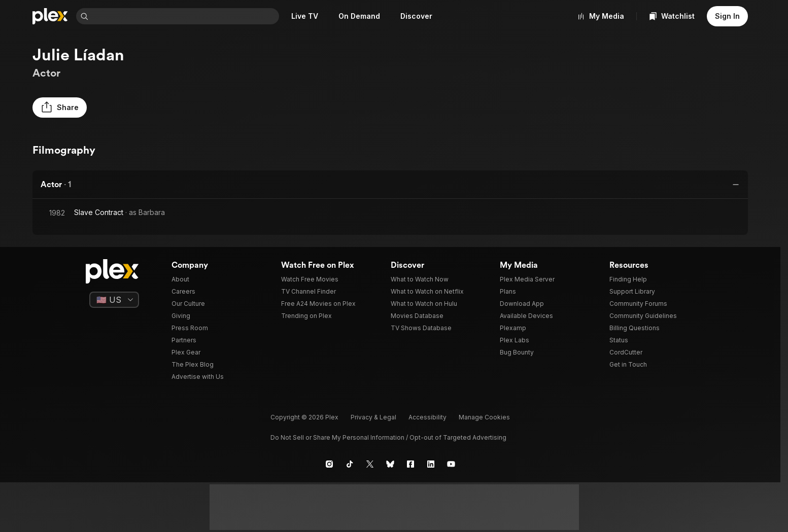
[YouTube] (451, 464)
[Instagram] (329, 464)
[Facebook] (410, 464)
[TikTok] (350, 464)
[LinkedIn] (431, 464)
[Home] (50, 16)
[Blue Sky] (390, 464)
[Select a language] (114, 300)
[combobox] (186, 16)
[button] (60, 108)
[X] (370, 464)
